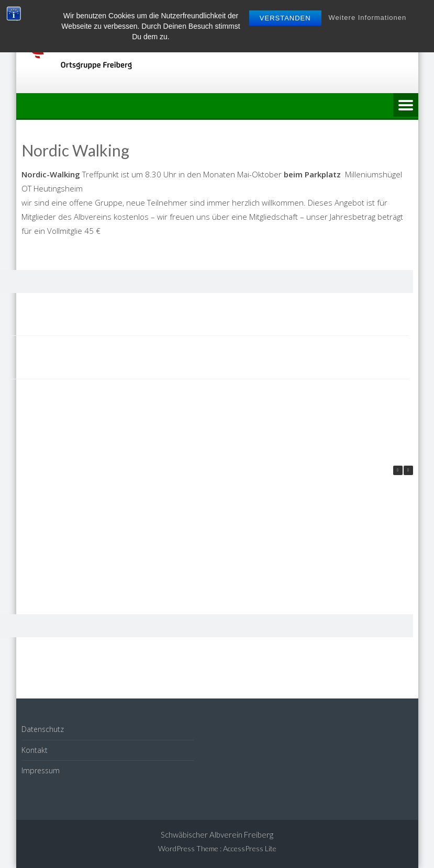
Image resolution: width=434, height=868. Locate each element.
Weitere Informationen (368, 18)
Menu (406, 106)
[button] (408, 470)
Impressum (41, 770)
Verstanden (285, 18)
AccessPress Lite (250, 848)
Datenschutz (43, 729)
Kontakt (35, 750)
